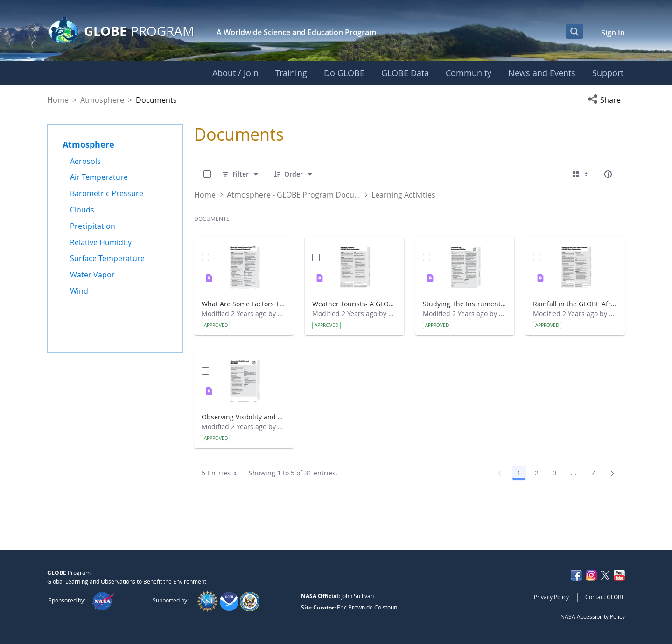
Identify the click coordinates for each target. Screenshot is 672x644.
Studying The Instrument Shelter (465, 304)
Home (58, 100)
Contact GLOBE (605, 597)
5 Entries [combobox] (222, 473)
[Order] (294, 174)
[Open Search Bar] (574, 31)
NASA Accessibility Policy (593, 616)
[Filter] (241, 174)
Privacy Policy (551, 597)
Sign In (613, 33)
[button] (606, 100)
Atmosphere (102, 100)
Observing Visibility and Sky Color (244, 417)
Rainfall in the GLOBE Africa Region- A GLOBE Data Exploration (575, 304)
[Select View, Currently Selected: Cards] (581, 174)
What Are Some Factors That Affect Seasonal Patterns (244, 304)
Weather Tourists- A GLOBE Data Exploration (354, 304)
